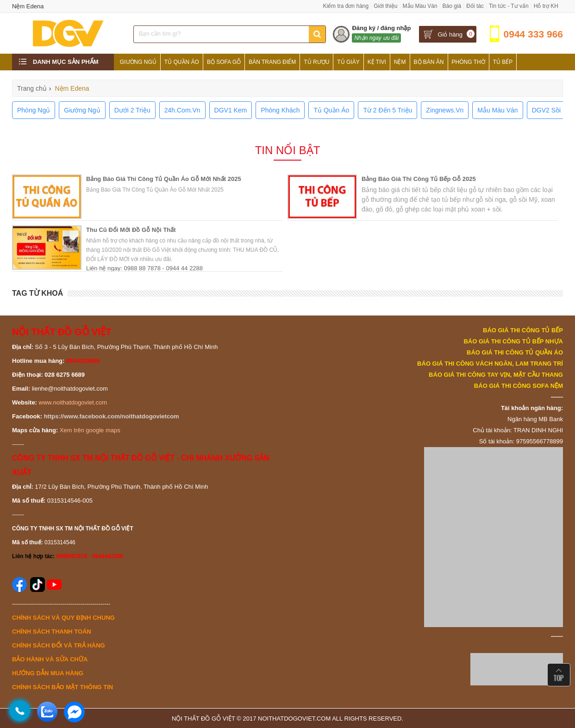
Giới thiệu (385, 6)
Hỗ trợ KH (546, 6)
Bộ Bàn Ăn (429, 62)
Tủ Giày (348, 62)
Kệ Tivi (377, 62)
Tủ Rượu (316, 62)
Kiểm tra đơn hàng (346, 6)
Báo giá (452, 6)
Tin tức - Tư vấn (509, 6)
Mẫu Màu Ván (420, 6)
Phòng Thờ (469, 62)
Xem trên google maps (90, 430)
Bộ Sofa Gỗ (224, 62)
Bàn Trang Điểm (272, 62)
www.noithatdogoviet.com (73, 402)
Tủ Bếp (503, 62)
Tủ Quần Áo (182, 62)
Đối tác (475, 6)
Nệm (400, 62)
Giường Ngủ (138, 62)
